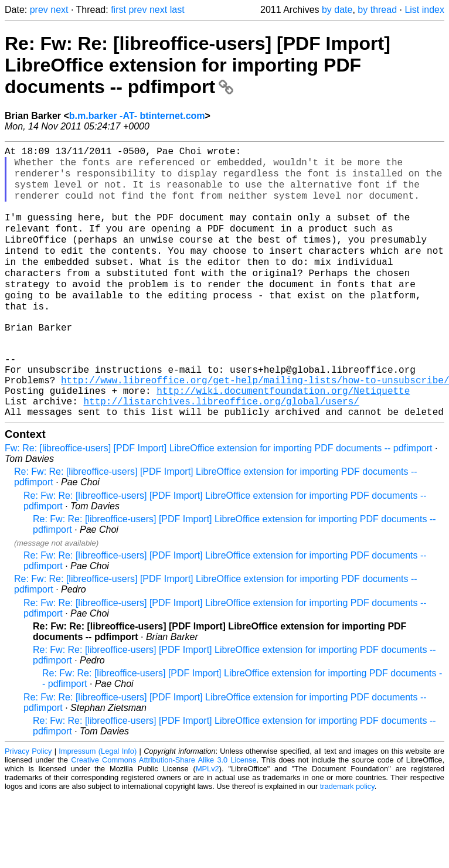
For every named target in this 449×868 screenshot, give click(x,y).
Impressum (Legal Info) (98, 802)
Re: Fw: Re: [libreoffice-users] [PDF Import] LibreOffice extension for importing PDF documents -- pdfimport (198, 65)
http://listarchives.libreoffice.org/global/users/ (221, 450)
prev (39, 10)
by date (337, 10)
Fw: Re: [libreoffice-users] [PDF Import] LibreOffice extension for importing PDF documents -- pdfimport (218, 499)
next (59, 10)
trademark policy (347, 837)
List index (424, 10)
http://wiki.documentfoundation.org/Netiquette (283, 437)
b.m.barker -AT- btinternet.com (137, 116)
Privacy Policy (28, 802)
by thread (377, 10)
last (177, 10)
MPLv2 (208, 820)
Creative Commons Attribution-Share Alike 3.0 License (164, 811)
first (118, 10)
